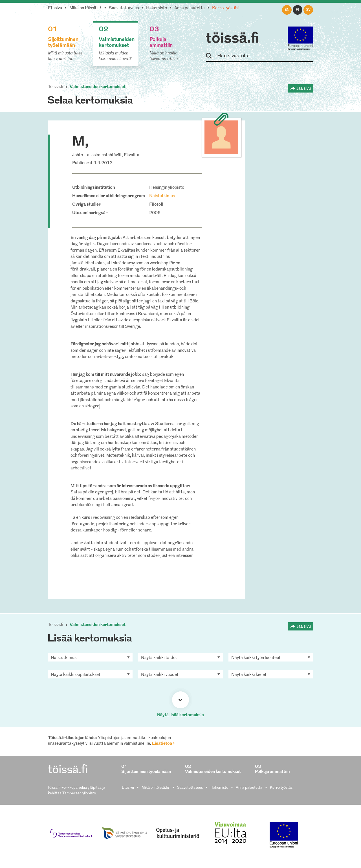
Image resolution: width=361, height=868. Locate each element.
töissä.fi (232, 39)
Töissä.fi (56, 87)
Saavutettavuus (124, 8)
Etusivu (55, 8)
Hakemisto (157, 8)
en (287, 10)
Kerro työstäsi (226, 8)
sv (308, 10)
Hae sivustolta (211, 56)
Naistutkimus (162, 196)
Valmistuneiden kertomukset (98, 87)
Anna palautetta (190, 8)
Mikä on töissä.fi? (85, 8)
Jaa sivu (304, 88)
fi (298, 10)
